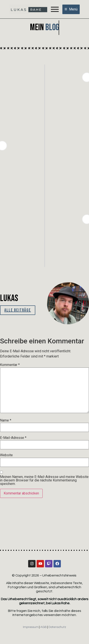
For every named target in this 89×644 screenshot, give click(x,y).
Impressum (31, 627)
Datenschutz (57, 627)
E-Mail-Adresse (13, 438)
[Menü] (71, 9)
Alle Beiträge (18, 310)
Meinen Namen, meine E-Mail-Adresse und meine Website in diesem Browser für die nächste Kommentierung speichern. (44, 480)
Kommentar (10, 365)
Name (6, 420)
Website (6, 455)
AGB (43, 627)
